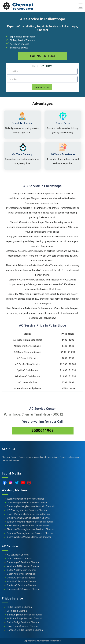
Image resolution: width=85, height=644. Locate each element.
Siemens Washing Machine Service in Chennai (30, 533)
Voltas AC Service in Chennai (21, 570)
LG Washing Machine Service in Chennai (27, 503)
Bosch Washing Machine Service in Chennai (29, 514)
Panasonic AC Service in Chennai (24, 589)
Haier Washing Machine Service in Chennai (28, 526)
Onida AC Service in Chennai (21, 578)
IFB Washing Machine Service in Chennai (27, 510)
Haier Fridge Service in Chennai (22, 626)
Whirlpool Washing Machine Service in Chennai (30, 522)
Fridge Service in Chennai (20, 607)
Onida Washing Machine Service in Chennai (29, 518)
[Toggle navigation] (81, 6)
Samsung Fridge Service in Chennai (25, 615)
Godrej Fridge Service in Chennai (23, 622)
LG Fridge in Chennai (17, 611)
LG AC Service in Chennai (20, 559)
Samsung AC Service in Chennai (23, 562)
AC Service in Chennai (18, 555)
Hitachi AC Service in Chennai (22, 581)
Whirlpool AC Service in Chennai (23, 566)
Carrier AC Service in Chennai (22, 585)
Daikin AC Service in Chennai (21, 574)
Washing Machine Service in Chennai (25, 499)
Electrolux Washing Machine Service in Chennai (31, 529)
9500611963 (46, 56)
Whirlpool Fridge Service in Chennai (24, 618)
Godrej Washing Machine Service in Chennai (29, 537)
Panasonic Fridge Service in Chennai (25, 630)
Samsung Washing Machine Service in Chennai (30, 506)
